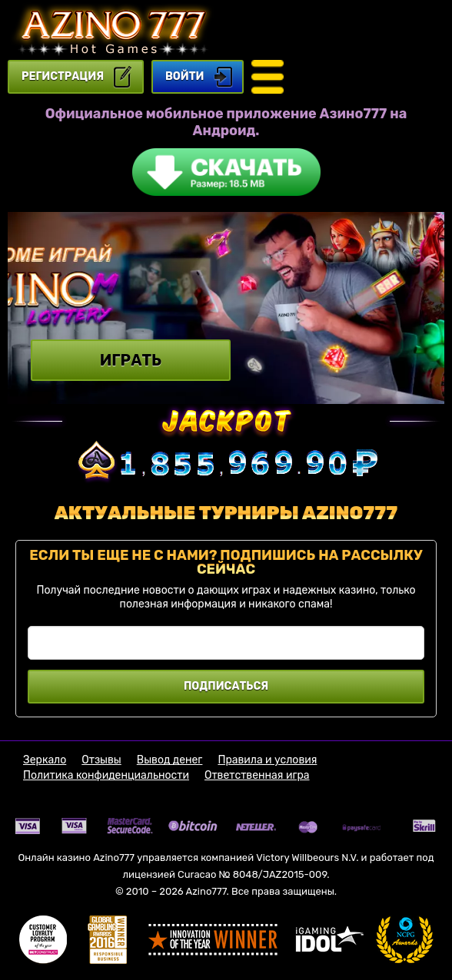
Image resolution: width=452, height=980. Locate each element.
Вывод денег (170, 760)
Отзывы (101, 760)
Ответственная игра (257, 776)
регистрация (63, 76)
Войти (184, 76)
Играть (131, 360)
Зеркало (45, 760)
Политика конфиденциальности (106, 776)
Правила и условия (267, 760)
